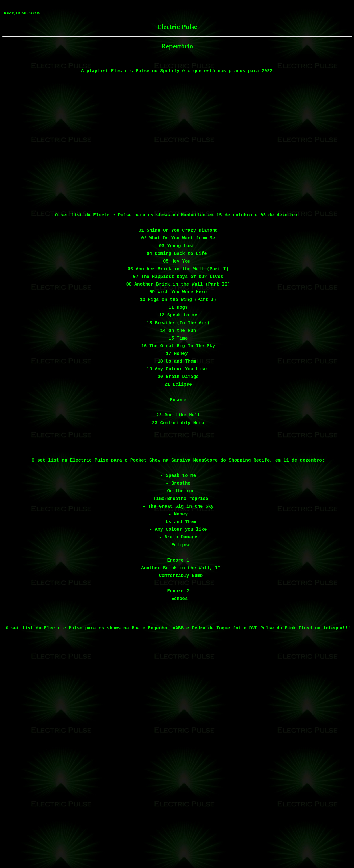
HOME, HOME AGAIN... (23, 13)
